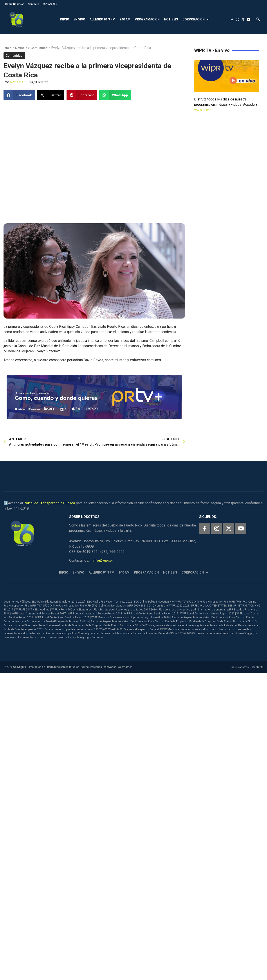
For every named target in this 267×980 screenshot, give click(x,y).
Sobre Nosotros (15, 4)
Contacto (33, 4)
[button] (258, 19)
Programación (147, 19)
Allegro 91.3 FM (102, 19)
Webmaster (125, 667)
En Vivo (79, 19)
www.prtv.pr (203, 110)
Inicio (65, 19)
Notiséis (171, 19)
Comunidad (39, 48)
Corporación (196, 19)
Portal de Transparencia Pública (49, 503)
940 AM (125, 19)
